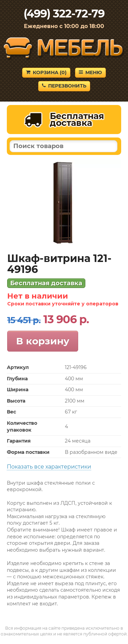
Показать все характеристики (49, 467)
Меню (90, 73)
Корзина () (46, 73)
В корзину (43, 341)
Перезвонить (64, 86)
